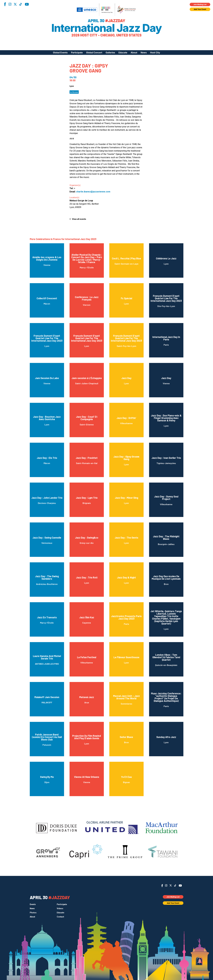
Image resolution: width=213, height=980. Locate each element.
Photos (33, 913)
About (134, 53)
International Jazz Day (106, 28)
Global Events (60, 53)
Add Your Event (200, 9)
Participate (77, 53)
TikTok (21, 4)
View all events (79, 219)
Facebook (5, 4)
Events (33, 904)
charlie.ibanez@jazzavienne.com (93, 192)
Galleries (110, 53)
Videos (60, 908)
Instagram (10, 4)
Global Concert (94, 53)
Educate (123, 53)
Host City (155, 53)
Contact (60, 917)
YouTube (27, 4)
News (144, 53)
